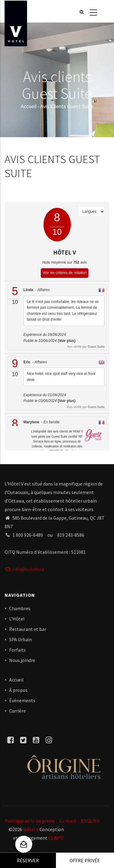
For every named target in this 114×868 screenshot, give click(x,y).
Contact (68, 821)
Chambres (20, 608)
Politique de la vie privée (30, 821)
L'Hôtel (17, 619)
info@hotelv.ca (24, 569)
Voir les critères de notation (65, 273)
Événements (22, 700)
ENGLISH (90, 821)
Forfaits (17, 650)
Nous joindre (22, 660)
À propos (18, 690)
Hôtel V (31, 829)
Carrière (17, 711)
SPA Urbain (21, 639)
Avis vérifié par (86, 347)
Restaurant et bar (28, 629)
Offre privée (85, 860)
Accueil (29, 106)
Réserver (28, 860)
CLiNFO (56, 838)
